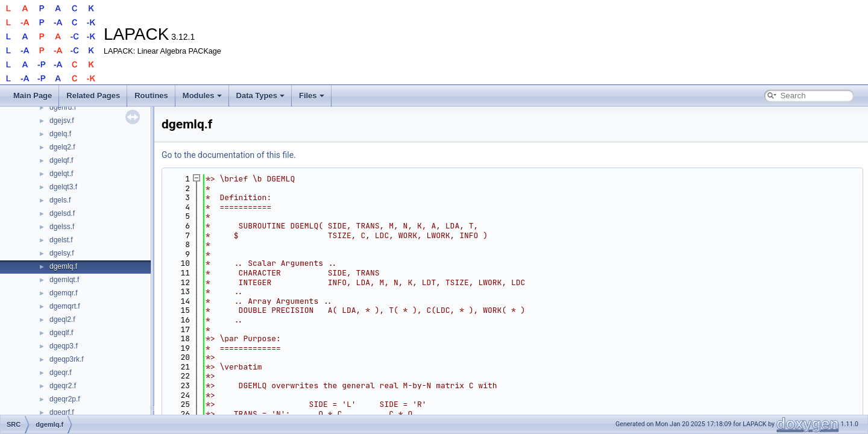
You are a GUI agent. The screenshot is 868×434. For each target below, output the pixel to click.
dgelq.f (60, 134)
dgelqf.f (61, 160)
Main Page (33, 96)
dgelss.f (62, 227)
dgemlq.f (63, 266)
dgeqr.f (61, 373)
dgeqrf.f (62, 412)
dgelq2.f (62, 147)
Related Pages (93, 96)
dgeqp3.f (64, 346)
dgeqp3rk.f (67, 359)
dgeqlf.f (61, 333)
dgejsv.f (61, 121)
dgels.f (60, 200)
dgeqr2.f (63, 386)
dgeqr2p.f (65, 399)
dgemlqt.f (64, 280)
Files (312, 96)
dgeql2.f (62, 319)
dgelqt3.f (63, 187)
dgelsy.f (61, 253)
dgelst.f (61, 240)
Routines (151, 96)
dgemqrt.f (65, 306)
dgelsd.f (62, 213)
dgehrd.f (63, 107)
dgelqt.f (61, 174)
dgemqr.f (64, 293)
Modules (202, 96)
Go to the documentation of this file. (229, 155)
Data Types (260, 96)
